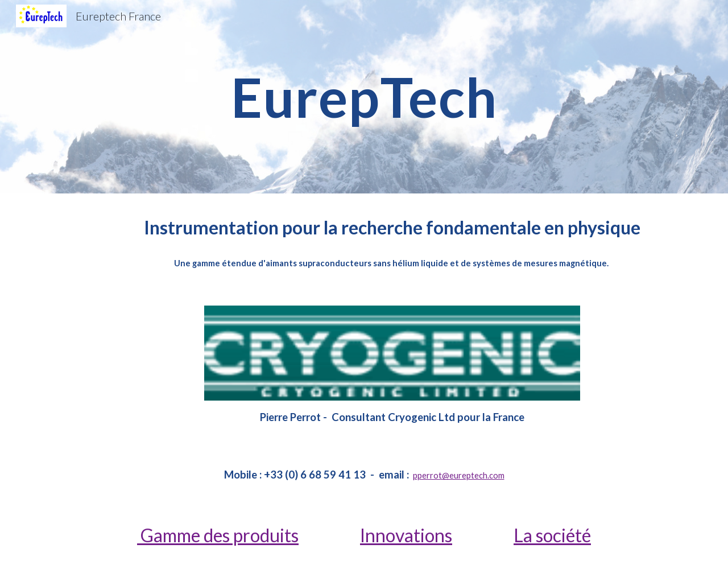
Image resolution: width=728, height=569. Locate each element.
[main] (364, 97)
